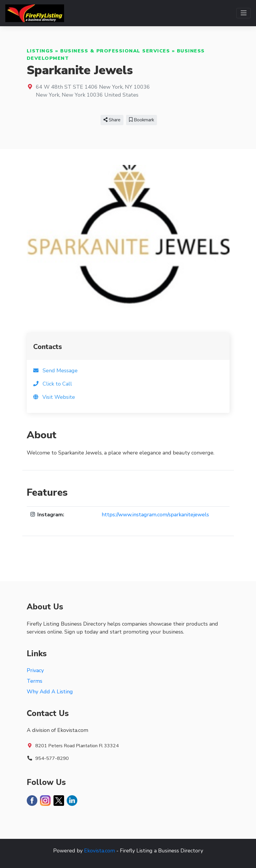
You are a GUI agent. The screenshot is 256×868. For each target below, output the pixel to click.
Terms (35, 681)
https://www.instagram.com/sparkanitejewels (155, 515)
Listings (40, 51)
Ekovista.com (99, 851)
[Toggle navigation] (244, 13)
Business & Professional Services (115, 51)
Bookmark (142, 120)
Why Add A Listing (50, 692)
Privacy (35, 670)
